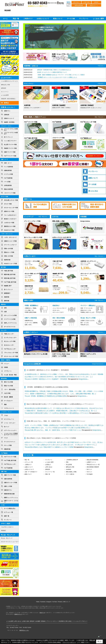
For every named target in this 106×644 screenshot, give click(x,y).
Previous (26, 36)
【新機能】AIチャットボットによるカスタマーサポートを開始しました (57, 77)
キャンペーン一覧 (50, 472)
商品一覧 (27, 460)
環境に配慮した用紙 (71, 472)
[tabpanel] (65, 36)
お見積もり (48, 465)
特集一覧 (48, 474)
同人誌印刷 (69, 465)
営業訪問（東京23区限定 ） (9, 99)
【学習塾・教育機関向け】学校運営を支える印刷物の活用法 (48, 396)
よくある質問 (5, 95)
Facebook (43, 602)
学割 (67, 462)
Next (103, 36)
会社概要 (38, 621)
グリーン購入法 (70, 474)
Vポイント (89, 472)
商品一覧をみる (99, 117)
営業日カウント (18, 614)
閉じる (99, 641)
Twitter (38, 602)
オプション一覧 (29, 462)
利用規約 (43, 621)
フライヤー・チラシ (6, 126)
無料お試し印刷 (70, 467)
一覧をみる (100, 66)
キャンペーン (5, 92)
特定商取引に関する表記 (65, 621)
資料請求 (96, 2)
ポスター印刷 (4, 197)
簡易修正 (4, 531)
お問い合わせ (76, 2)
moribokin (69, 469)
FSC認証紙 (4, 453)
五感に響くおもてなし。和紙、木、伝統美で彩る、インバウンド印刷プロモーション (56, 430)
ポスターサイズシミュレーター (10, 542)
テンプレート (49, 460)
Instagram (49, 602)
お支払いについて (29, 469)
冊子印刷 (3, 267)
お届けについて (29, 467)
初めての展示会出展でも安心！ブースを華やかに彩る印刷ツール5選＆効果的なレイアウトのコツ (60, 413)
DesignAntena (83, 379)
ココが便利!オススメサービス (9, 81)
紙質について (28, 474)
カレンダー (4, 330)
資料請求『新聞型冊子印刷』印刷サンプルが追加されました (54, 70)
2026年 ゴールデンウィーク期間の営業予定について (52, 72)
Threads (60, 602)
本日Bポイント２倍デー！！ (38, 6)
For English (90, 474)
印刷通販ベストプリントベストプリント (16, 5)
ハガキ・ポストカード (7, 234)
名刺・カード (4, 159)
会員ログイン (94, 5)
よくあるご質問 (49, 462)
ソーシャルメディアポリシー (80, 621)
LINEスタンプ (66, 602)
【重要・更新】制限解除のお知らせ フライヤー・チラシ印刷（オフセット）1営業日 (61, 75)
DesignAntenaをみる (98, 364)
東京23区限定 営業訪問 (93, 467)
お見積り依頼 (86, 2)
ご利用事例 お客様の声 (72, 460)
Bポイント (89, 469)
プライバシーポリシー (52, 621)
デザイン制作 (6, 524)
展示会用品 (4, 378)
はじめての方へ (6, 78)
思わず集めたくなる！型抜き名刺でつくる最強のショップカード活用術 (52, 447)
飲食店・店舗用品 (6, 360)
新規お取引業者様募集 (93, 460)
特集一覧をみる (99, 300)
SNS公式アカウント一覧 (93, 465)
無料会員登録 (79, 5)
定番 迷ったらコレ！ (8, 107)
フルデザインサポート (7, 527)
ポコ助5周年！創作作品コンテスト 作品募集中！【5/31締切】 (49, 379)
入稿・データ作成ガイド (31, 472)
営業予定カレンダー (24, 630)
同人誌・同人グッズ (8, 535)
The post (27, 379)
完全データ (42, 613)
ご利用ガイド (28, 465)
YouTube (54, 602)
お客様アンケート (91, 462)
